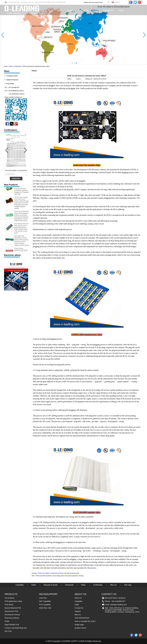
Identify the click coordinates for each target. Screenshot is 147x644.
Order (34, 585)
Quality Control (80, 628)
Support (78, 611)
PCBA (7, 621)
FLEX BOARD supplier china (87, 512)
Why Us (113, 585)
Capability (20, 585)
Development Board (12, 615)
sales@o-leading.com (22, 2)
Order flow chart (45, 608)
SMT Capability (45, 601)
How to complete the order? (85, 621)
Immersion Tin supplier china (87, 165)
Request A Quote (51, 585)
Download (69, 585)
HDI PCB (8, 631)
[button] (71, 63)
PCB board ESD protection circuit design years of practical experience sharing (60, 576)
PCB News (18, 66)
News (11, 66)
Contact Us (79, 608)
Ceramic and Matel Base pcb (16, 628)
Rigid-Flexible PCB (12, 625)
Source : (79, 79)
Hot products (9, 598)
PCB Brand (9, 605)
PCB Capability (45, 605)
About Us (78, 598)
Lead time (43, 598)
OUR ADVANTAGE (82, 618)
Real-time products (12, 618)
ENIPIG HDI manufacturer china (87, 335)
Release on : (89, 79)
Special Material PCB (13, 608)
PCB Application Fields (13, 601)
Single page (79, 625)
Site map (128, 585)
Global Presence (12, 80)
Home (6, 66)
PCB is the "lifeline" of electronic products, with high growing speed (59, 573)
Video (83, 585)
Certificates (98, 585)
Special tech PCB (11, 611)
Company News (12, 76)
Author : (70, 79)
